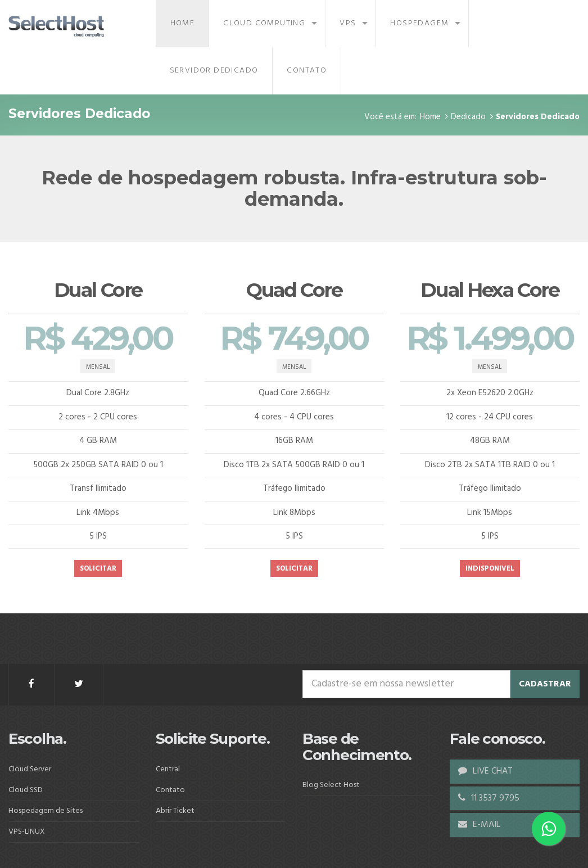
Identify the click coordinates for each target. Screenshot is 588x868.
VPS (348, 23)
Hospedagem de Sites (46, 811)
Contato (307, 71)
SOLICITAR (98, 569)
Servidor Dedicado (214, 71)
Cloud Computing (264, 23)
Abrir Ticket (175, 811)
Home (183, 23)
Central (168, 769)
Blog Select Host (331, 785)
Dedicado (468, 117)
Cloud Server (30, 769)
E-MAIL (479, 825)
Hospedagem (419, 23)
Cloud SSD (26, 790)
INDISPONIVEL (490, 569)
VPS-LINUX (27, 832)
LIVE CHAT (485, 771)
